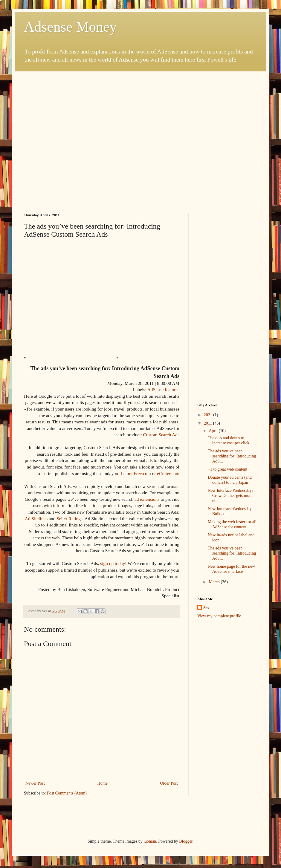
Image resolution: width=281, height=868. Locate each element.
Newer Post (35, 783)
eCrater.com (168, 473)
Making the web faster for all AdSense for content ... (232, 524)
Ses (206, 608)
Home (103, 783)
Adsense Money (70, 27)
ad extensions (147, 499)
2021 (209, 415)
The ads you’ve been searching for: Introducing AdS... (232, 456)
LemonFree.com (136, 473)
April (214, 431)
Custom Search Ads (161, 435)
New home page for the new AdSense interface (231, 569)
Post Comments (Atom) (67, 793)
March (215, 582)
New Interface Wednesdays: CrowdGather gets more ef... (231, 496)
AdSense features (163, 389)
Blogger (186, 841)
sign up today (113, 563)
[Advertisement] (58, 130)
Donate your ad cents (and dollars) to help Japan (230, 480)
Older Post (169, 783)
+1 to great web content (227, 469)
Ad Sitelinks (36, 519)
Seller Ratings (70, 519)
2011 (209, 423)
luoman (150, 841)
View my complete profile (219, 616)
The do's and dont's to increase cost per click (229, 440)
